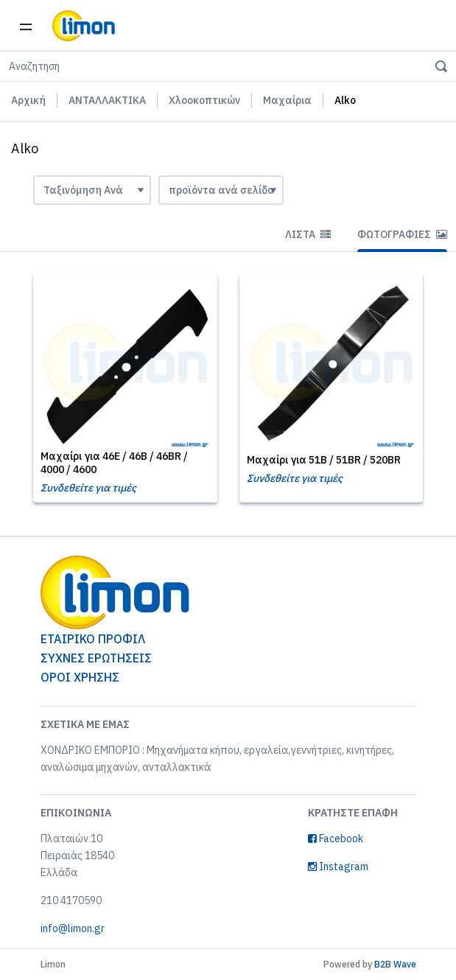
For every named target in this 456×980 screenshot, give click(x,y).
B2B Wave (395, 964)
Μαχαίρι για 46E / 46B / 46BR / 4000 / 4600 (114, 463)
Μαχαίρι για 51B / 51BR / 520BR (324, 460)
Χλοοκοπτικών (204, 100)
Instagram (338, 867)
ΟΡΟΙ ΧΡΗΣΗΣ (80, 677)
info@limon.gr (73, 928)
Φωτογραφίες (402, 234)
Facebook (336, 839)
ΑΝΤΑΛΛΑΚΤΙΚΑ (107, 100)
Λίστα (308, 234)
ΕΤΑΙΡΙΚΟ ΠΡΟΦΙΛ (93, 639)
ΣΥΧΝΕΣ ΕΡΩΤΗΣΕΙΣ (96, 658)
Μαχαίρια (287, 100)
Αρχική (28, 100)
